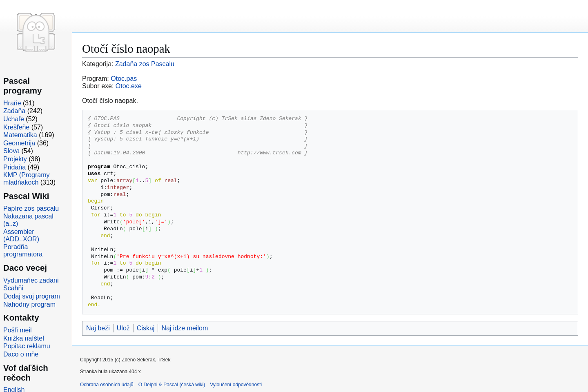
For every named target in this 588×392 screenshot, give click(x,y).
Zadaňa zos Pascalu (145, 64)
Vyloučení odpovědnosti (236, 385)
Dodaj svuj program (32, 296)
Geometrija (19, 143)
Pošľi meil (18, 330)
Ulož (123, 328)
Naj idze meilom (185, 328)
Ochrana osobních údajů (107, 385)
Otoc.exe (129, 86)
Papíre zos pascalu (31, 208)
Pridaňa (14, 167)
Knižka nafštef (24, 338)
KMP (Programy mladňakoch (27, 179)
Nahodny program (29, 304)
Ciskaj (146, 328)
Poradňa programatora (23, 251)
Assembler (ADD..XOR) (21, 235)
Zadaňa (14, 111)
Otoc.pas (124, 79)
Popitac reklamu (27, 346)
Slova (11, 151)
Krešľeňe (16, 127)
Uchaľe (14, 119)
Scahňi (13, 288)
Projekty (15, 159)
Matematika (20, 135)
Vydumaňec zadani (31, 280)
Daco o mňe (21, 354)
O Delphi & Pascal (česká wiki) (172, 385)
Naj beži (98, 328)
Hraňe (12, 103)
